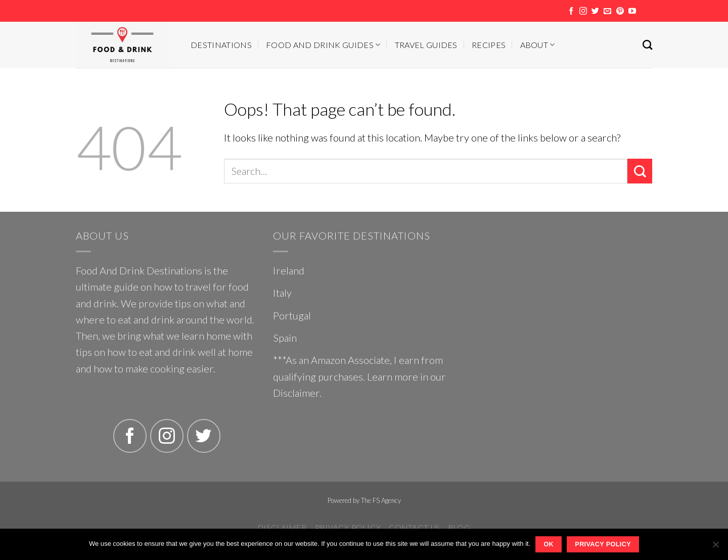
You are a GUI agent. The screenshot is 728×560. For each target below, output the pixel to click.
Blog (459, 528)
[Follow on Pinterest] (620, 11)
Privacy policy (603, 544)
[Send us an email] (607, 11)
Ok (549, 544)
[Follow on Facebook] (571, 11)
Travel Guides (426, 45)
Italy (282, 293)
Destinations (221, 45)
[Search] (647, 45)
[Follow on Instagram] (583, 11)
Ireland (289, 270)
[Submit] (640, 171)
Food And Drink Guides (323, 45)
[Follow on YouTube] (632, 11)
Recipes (489, 45)
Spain (285, 338)
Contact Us (415, 528)
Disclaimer (296, 393)
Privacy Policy (348, 528)
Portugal (292, 315)
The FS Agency (381, 500)
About (538, 45)
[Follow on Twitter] (595, 11)
